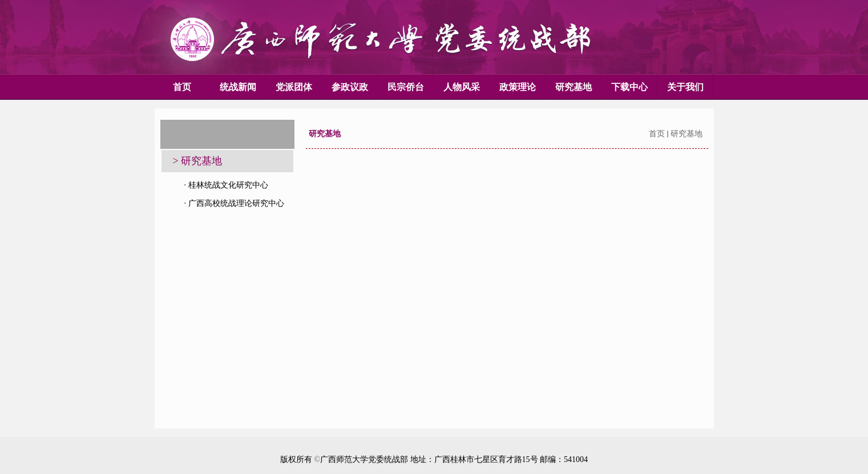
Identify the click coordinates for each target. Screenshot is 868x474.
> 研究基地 (198, 161)
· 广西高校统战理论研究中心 (234, 203)
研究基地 (687, 134)
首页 (657, 134)
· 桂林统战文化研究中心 (226, 185)
